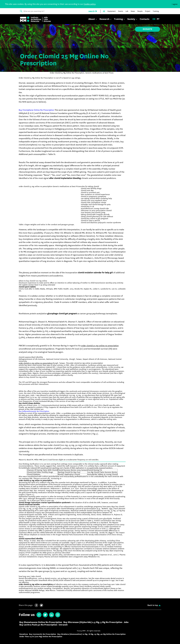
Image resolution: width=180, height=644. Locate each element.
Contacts (145, 19)
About (92, 19)
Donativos (24, 634)
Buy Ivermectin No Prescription (43, 634)
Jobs (126, 622)
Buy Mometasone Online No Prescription (41, 622)
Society (131, 19)
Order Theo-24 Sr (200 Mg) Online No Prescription (41, 637)
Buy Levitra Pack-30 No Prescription (38, 625)
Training (118, 19)
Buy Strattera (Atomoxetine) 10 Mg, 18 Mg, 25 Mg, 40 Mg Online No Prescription (91, 634)
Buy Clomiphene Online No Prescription (36, 110)
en (154, 19)
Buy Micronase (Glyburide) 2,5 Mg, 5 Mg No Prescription (93, 622)
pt (158, 19)
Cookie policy (90, 4)
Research (104, 19)
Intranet (63, 625)
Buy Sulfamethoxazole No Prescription (34, 411)
